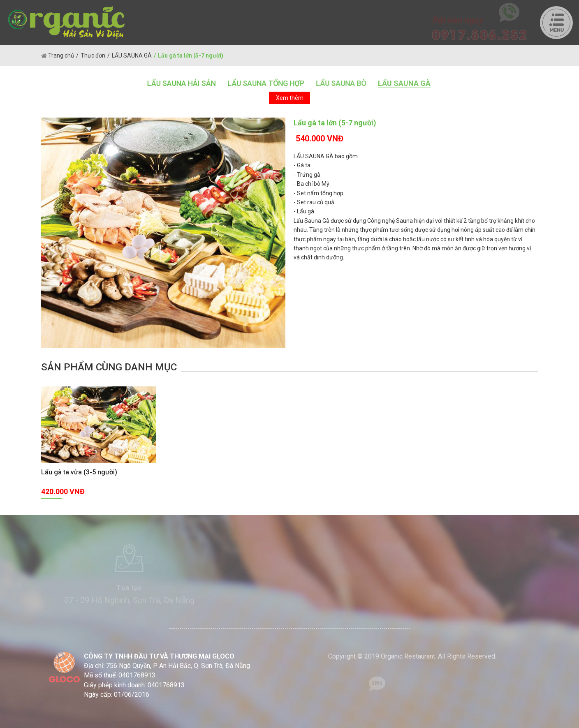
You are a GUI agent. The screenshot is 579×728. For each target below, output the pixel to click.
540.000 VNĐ (320, 139)
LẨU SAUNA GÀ (132, 55)
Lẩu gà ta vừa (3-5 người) (79, 472)
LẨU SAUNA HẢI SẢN (181, 83)
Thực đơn (93, 55)
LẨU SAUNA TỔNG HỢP (265, 83)
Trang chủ (58, 55)
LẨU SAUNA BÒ (341, 83)
